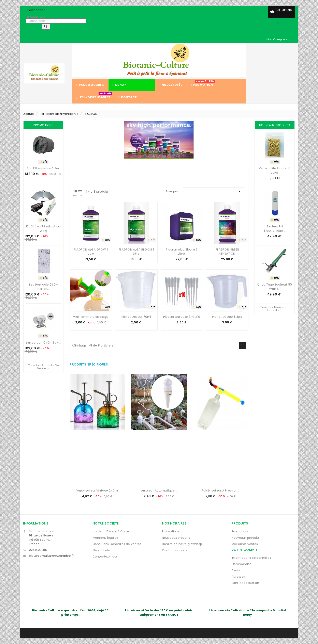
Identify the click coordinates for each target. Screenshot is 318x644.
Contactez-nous (105, 557)
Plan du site (101, 550)
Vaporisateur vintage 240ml (97, 490)
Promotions (171, 531)
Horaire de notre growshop (182, 544)
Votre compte (245, 550)
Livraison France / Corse (111, 531)
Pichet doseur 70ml (136, 317)
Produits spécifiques (89, 364)
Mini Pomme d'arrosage (91, 317)
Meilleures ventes (245, 544)
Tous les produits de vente (44, 367)
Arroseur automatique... (159, 490)
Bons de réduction (245, 583)
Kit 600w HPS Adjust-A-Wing (44, 229)
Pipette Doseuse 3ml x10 (182, 317)
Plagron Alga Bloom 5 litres (182, 252)
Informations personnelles (251, 558)
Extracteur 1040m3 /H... (43, 343)
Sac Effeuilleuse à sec (43, 168)
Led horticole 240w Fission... (44, 287)
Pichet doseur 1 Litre (227, 317)
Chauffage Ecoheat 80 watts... (275, 287)
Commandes (242, 564)
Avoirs (236, 570)
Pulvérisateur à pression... (221, 490)
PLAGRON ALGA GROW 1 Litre (91, 252)
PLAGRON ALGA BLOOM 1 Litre (136, 252)
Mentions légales (105, 538)
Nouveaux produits (176, 538)
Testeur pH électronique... (275, 229)
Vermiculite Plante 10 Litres (275, 170)
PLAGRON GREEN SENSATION (227, 252)
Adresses (238, 577)
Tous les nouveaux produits (275, 309)
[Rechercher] (56, 21)
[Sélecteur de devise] (277, 39)
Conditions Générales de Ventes (117, 544)
